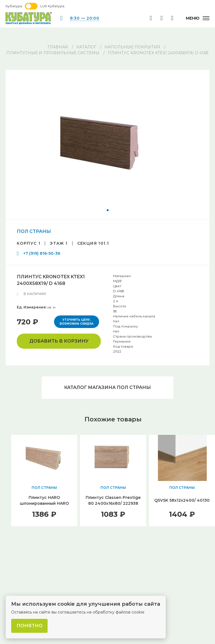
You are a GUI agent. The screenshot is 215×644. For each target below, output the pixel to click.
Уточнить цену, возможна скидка (77, 322)
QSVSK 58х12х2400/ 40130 (182, 500)
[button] (108, 210)
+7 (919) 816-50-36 (42, 253)
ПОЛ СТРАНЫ (34, 231)
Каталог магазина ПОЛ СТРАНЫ (107, 387)
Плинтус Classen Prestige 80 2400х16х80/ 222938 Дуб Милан (113, 503)
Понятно (30, 626)
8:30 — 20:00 (85, 18)
